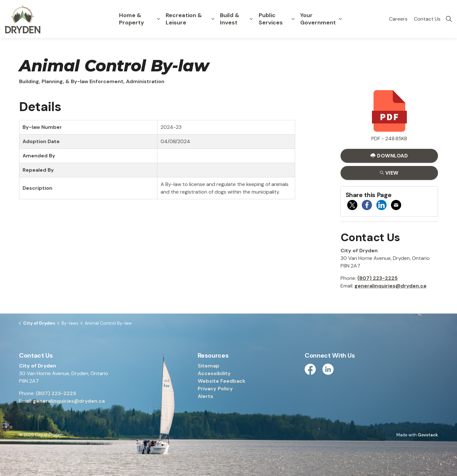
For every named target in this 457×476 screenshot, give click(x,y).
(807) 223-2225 (378, 278)
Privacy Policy (215, 389)
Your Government (318, 19)
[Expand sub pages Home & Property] (159, 19)
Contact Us (427, 19)
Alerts (205, 396)
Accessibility (214, 373)
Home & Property (132, 19)
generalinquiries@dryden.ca (390, 286)
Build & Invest (230, 19)
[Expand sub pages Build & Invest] (251, 19)
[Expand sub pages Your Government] (340, 19)
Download (389, 156)
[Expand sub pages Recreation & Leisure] (213, 19)
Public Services (271, 19)
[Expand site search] (449, 19)
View (389, 173)
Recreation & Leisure (184, 19)
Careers (398, 19)
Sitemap (209, 366)
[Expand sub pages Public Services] (293, 19)
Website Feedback (222, 381)
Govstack (428, 435)
